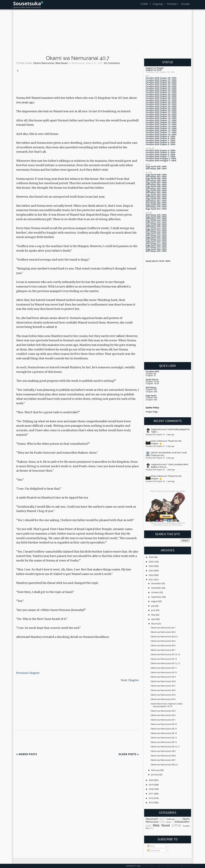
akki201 (155, 453)
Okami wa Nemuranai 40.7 (78, 58)
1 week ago (170, 470)
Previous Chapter (28, 673)
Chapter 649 (151, 397)
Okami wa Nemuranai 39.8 (163, 681)
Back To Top (18, 866)
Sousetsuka (27, 3)
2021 (151, 579)
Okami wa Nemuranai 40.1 (163, 650)
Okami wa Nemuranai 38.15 (164, 729)
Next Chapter (130, 680)
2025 (151, 562)
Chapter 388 (151, 392)
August (155, 601)
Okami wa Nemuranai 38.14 (164, 733)
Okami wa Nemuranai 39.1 (163, 720)
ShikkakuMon (182, 822)
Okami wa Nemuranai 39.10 (164, 672)
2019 (151, 785)
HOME (144, 4)
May (153, 615)
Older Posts (129, 754)
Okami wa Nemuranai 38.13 (164, 738)
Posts (151, 846)
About (155, 866)
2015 (151, 802)
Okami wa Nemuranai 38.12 (164, 742)
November (156, 588)
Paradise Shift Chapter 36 (155, 470)
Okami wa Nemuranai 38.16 (164, 724)
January (155, 774)
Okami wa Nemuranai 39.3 (163, 711)
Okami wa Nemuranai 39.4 (163, 699)
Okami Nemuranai (44, 63)
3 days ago (170, 435)
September (157, 597)
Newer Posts (27, 754)
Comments (154, 850)
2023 (151, 571)
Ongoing (158, 4)
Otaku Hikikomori (159, 441)
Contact (163, 866)
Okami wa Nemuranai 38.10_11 (165, 747)
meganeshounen (159, 429)
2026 (151, 557)
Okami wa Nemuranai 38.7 (163, 760)
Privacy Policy (175, 866)
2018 (151, 789)
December (156, 583)
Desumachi (152, 819)
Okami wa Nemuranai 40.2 (163, 645)
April (154, 619)
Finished (172, 4)
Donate (185, 4)
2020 (151, 780)
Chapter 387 (151, 389)
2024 (151, 566)
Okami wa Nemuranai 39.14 (164, 659)
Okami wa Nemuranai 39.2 (163, 715)
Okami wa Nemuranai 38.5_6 (164, 765)
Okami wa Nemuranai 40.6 (163, 632)
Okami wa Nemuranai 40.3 (163, 641)
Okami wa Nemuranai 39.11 (164, 668)
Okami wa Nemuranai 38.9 (163, 751)
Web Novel (61, 63)
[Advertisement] (102, 33)
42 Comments (112, 63)
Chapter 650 (151, 400)
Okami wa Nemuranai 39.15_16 (165, 654)
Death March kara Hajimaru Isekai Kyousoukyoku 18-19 (167, 705)
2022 (151, 575)
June (154, 610)
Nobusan (171, 819)
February (156, 770)
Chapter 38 (151, 373)
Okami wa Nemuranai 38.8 (163, 756)
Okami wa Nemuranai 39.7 (163, 686)
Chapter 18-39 (152, 383)
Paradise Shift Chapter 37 (155, 435)
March (155, 624)
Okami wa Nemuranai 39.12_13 (165, 663)
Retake (168, 822)
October (155, 592)
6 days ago (170, 446)
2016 (151, 798)
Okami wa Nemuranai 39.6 (163, 690)
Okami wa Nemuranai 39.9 (163, 677)
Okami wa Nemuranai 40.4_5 (164, 637)
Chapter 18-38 (152, 381)
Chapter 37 (151, 375)
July (153, 606)
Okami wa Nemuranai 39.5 (163, 695)
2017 (151, 794)
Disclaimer (187, 866)
